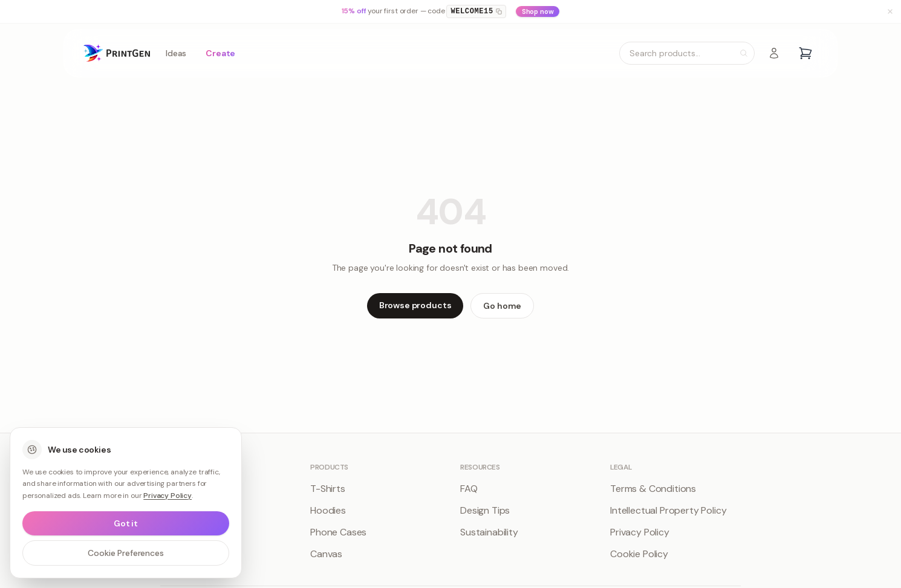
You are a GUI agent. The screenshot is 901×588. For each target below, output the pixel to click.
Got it (126, 523)
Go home (502, 306)
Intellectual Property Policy (668, 510)
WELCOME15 (476, 11)
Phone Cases (338, 532)
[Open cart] (805, 53)
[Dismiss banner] (890, 11)
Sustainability (489, 532)
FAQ (469, 489)
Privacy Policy (640, 532)
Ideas (176, 53)
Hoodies (328, 510)
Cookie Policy (639, 554)
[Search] (744, 53)
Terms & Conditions (653, 489)
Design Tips (485, 510)
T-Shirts (328, 489)
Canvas (326, 554)
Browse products (415, 305)
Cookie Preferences (125, 553)
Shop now (538, 11)
